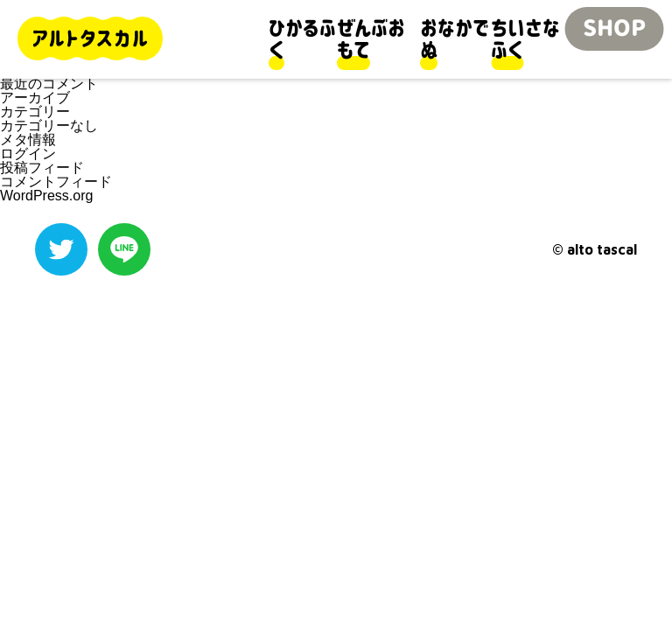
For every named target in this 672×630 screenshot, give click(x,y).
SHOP (614, 28)
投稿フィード (42, 168)
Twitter (61, 249)
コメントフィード (56, 182)
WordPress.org (46, 196)
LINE (124, 249)
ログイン (28, 154)
